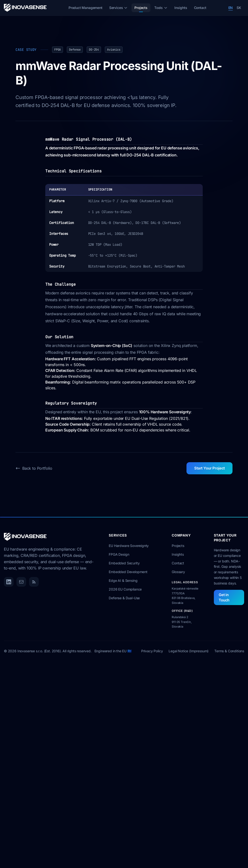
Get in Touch (224, 597)
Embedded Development (128, 572)
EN (231, 8)
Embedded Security (124, 563)
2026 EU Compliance (125, 589)
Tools (161, 8)
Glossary (178, 572)
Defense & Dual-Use (124, 598)
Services (119, 8)
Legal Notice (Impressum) (189, 651)
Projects (141, 9)
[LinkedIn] (9, 582)
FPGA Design (119, 554)
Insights (181, 8)
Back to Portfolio (34, 468)
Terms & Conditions (229, 651)
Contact (200, 8)
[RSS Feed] (34, 582)
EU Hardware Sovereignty (129, 546)
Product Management (85, 8)
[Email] (21, 582)
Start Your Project (209, 468)
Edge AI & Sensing (123, 580)
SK (239, 8)
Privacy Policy (152, 651)
